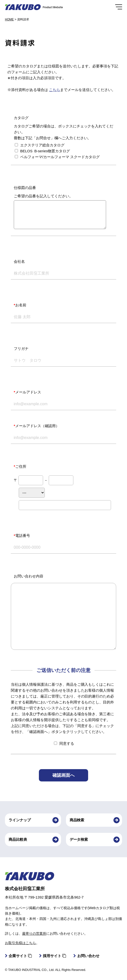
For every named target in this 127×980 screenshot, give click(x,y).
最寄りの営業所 (34, 933)
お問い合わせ (86, 956)
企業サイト (18, 956)
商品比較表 (18, 839)
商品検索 (77, 820)
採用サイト (53, 956)
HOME (9, 19)
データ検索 (79, 839)
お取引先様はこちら (20, 943)
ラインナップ (20, 820)
